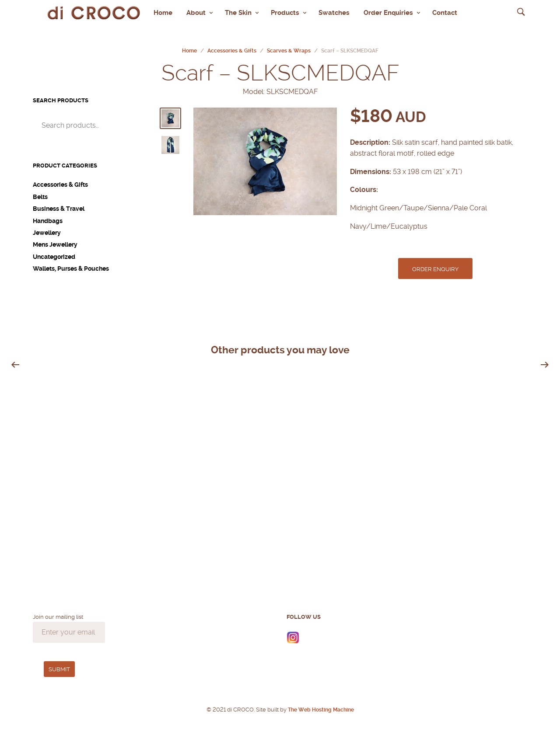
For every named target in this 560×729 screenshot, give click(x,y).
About (196, 10)
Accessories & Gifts (232, 46)
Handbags (48, 216)
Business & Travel (59, 204)
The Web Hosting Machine (320, 705)
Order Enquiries (388, 10)
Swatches (334, 10)
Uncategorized (54, 252)
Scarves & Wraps (289, 46)
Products (285, 10)
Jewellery (47, 228)
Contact (445, 10)
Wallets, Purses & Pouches (71, 264)
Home (163, 10)
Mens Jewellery (55, 240)
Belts (40, 192)
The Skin (238, 10)
